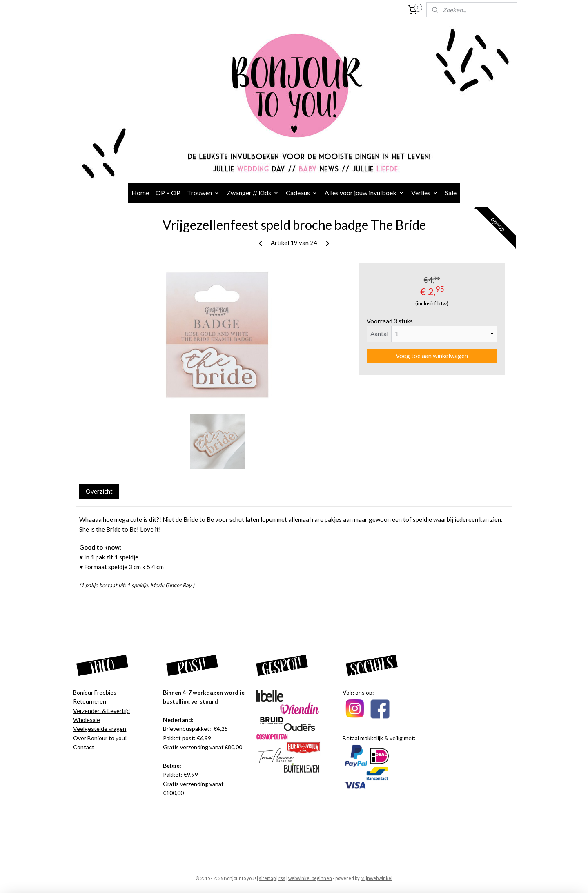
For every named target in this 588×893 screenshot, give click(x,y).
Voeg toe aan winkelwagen (432, 356)
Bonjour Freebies (95, 692)
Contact (84, 747)
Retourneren (90, 701)
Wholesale (87, 720)
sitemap (267, 878)
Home (140, 193)
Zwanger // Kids (253, 193)
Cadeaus (302, 193)
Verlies (425, 193)
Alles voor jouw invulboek (365, 193)
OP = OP (168, 193)
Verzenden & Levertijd (101, 711)
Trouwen (204, 193)
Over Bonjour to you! (100, 738)
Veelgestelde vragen (100, 729)
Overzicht (99, 491)
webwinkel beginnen (310, 878)
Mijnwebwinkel (376, 878)
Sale (451, 193)
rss (282, 878)
